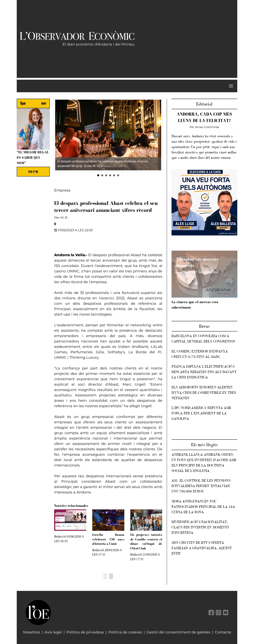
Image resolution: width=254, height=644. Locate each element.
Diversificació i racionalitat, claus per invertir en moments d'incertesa (200, 527)
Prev (60, 135)
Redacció (60, 536)
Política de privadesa (85, 632)
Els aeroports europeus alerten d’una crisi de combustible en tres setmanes (204, 393)
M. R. (64, 218)
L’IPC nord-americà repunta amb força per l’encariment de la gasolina (201, 413)
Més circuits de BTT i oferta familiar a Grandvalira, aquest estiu (202, 548)
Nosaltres (32, 632)
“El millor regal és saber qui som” (33, 158)
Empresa (62, 190)
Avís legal (53, 632)
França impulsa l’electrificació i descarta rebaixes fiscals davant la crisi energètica (204, 372)
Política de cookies (125, 632)
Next (156, 135)
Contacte (223, 632)
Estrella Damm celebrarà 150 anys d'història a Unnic (108, 539)
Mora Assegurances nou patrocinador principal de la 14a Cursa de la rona (203, 507)
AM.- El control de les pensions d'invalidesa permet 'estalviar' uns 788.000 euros (201, 486)
